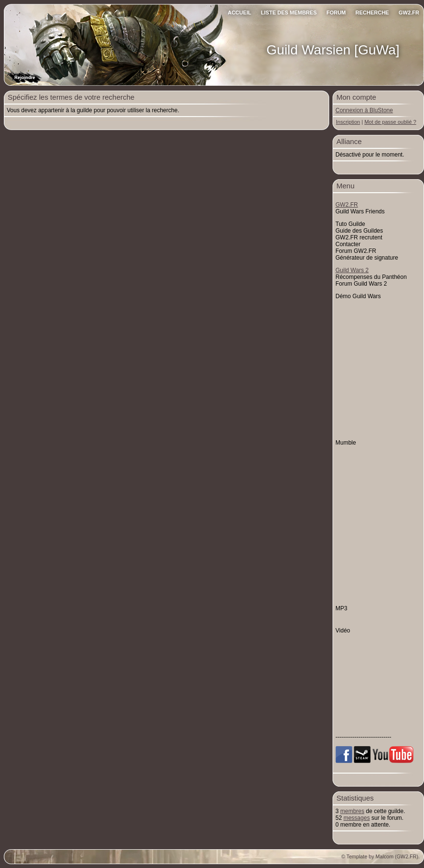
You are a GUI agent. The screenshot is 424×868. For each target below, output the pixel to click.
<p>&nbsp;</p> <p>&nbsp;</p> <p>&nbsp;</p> (378, 671)
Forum (336, 13)
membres (352, 811)
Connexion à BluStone (364, 110)
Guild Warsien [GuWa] (333, 50)
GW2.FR (409, 13)
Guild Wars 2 (352, 270)
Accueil (239, 13)
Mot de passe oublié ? (390, 122)
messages (357, 818)
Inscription (348, 122)
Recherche (373, 13)
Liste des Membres (289, 13)
